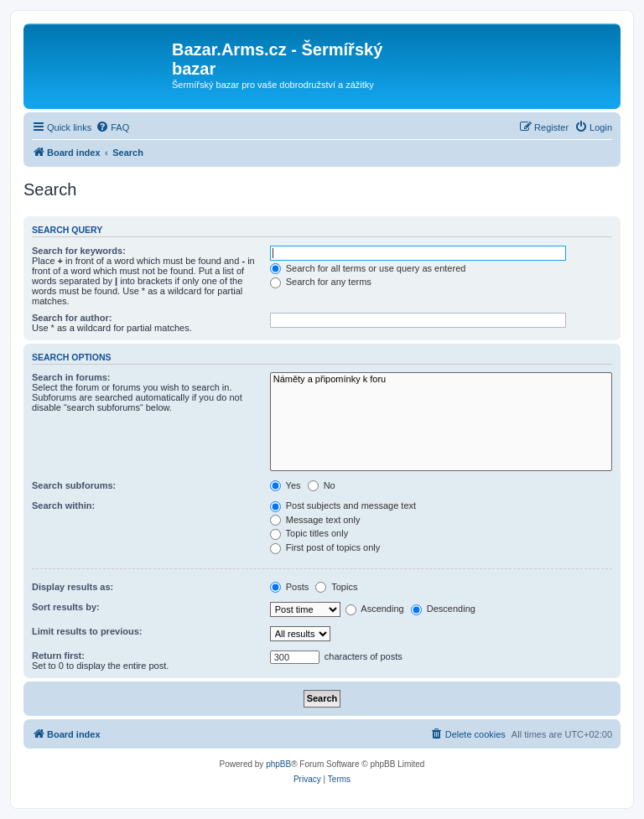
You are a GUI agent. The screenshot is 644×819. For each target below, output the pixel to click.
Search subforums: (74, 485)
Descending (443, 609)
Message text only (315, 520)
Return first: (58, 656)
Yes (286, 485)
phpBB (278, 764)
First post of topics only (325, 547)
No (322, 485)
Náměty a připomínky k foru (441, 380)
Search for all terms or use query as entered (368, 268)
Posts (290, 587)
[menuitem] (112, 127)
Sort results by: (66, 607)
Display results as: (73, 587)
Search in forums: (71, 377)
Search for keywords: (79, 251)
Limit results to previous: (87, 631)
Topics (336, 587)
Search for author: (72, 318)
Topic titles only (309, 533)
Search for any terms (321, 282)
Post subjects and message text (343, 505)
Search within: (63, 505)
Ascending (375, 609)
